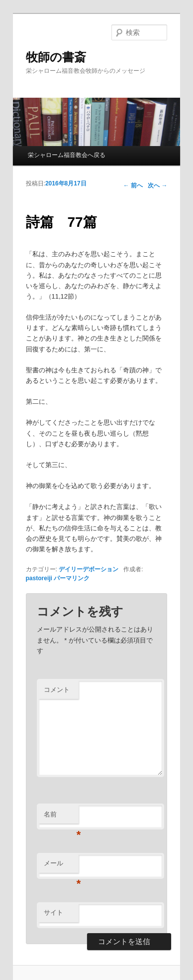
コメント (57, 690)
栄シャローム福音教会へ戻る (67, 155)
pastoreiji (39, 578)
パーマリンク (72, 578)
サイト (53, 912)
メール (61, 866)
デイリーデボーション (89, 569)
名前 (61, 817)
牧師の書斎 (56, 57)
